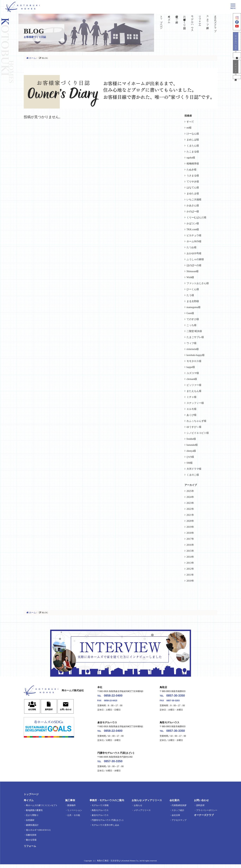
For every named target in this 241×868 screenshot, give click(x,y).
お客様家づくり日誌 (184, 19)
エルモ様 (192, 409)
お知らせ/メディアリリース (147, 804)
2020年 (190, 521)
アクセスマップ (179, 824)
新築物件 (71, 809)
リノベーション (75, 814)
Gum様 (190, 313)
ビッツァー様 (194, 385)
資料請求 (237, 86)
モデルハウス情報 (100, 809)
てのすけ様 (193, 319)
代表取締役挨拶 (179, 809)
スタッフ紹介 (208, 19)
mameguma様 (194, 307)
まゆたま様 (193, 194)
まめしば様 (193, 140)
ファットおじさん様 (198, 283)
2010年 (190, 581)
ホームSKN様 (194, 241)
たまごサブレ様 (195, 337)
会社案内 (174, 804)
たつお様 (192, 247)
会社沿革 (176, 819)
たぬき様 (192, 170)
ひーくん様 (193, 289)
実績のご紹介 (177, 17)
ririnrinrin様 (193, 349)
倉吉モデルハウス (100, 819)
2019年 (190, 527)
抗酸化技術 (31, 839)
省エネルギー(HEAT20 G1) (38, 834)
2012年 (190, 569)
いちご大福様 (194, 200)
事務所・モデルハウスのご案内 (107, 804)
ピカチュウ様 (194, 235)
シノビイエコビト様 (198, 433)
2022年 (190, 509)
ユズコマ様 (193, 373)
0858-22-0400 (117, 697)
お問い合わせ (201, 804)
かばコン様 (193, 223)
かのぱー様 (193, 211)
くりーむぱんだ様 (196, 217)
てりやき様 (193, 182)
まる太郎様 (193, 301)
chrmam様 (192, 379)
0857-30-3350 (179, 697)
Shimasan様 (193, 271)
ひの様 (190, 457)
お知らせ (138, 809)
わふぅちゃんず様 (196, 421)
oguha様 (191, 158)
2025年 (190, 491)
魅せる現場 (31, 844)
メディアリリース (142, 814)
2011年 (190, 575)
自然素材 (30, 824)
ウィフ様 (192, 343)
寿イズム (169, 18)
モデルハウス (192, 22)
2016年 (190, 545)
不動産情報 (237, 61)
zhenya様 (191, 451)
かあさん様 (193, 206)
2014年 (190, 557)
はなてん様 (193, 188)
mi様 (189, 128)
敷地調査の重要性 (34, 814)
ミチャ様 (192, 397)
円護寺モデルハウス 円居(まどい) (107, 824)
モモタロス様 (194, 361)
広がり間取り (32, 819)
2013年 (190, 563)
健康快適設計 (32, 829)
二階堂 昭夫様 (194, 331)
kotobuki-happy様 (196, 355)
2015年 (190, 551)
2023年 (190, 503)
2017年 (190, 539)
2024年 (190, 497)
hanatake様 (192, 445)
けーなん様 (193, 134)
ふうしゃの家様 (195, 259)
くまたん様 (193, 146)
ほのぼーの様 (194, 265)
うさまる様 (193, 176)
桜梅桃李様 (193, 164)
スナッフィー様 (195, 403)
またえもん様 (194, 391)
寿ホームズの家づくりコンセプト (42, 809)
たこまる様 (193, 152)
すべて (190, 122)
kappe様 (191, 367)
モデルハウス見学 (237, 47)
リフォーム (200, 19)
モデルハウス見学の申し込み (105, 829)
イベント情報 (237, 74)
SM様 (190, 463)
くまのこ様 (193, 475)
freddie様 (191, 439)
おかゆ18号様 (194, 253)
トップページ (161, 21)
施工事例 (70, 804)
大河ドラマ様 (194, 469)
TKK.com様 (193, 229)
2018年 (190, 533)
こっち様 (192, 325)
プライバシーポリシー (207, 814)
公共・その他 (74, 819)
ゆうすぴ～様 (194, 427)
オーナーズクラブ (215, 22)
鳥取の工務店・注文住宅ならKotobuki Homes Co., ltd (119, 864)
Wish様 (190, 277)
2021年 (190, 515)
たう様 (190, 295)
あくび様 (192, 415)
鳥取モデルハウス (100, 814)
